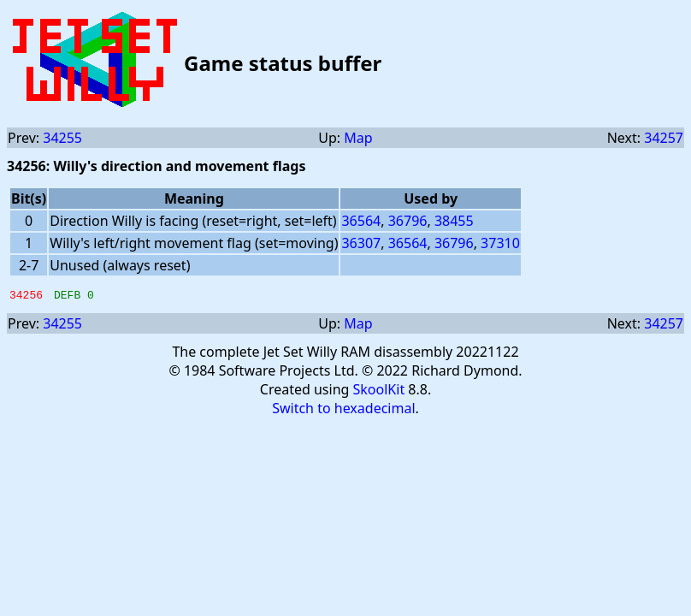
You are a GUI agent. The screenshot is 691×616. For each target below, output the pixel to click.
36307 (361, 243)
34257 (664, 138)
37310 (500, 243)
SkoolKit (379, 392)
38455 (454, 221)
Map (358, 138)
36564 (361, 221)
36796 (408, 221)
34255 (62, 138)
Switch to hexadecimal (343, 411)
